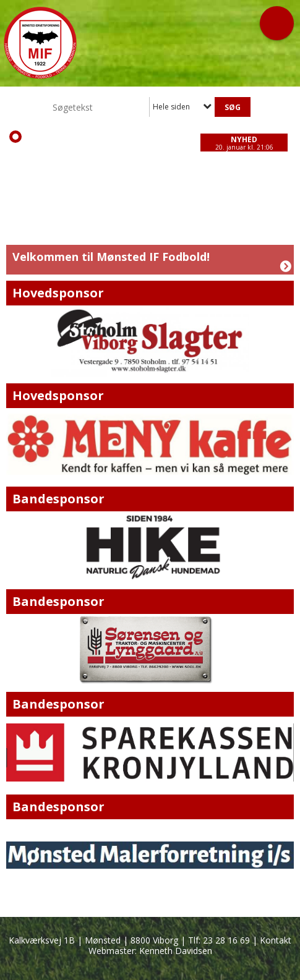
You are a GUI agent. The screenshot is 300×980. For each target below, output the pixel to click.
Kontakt (276, 940)
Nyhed (244, 139)
